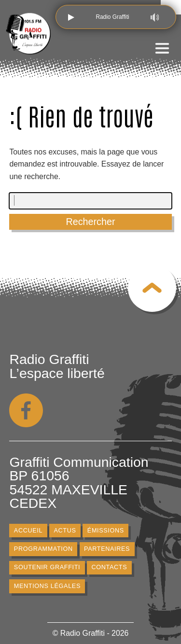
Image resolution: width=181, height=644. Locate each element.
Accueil (28, 531)
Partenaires (107, 549)
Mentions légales (47, 586)
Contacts (110, 568)
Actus (65, 531)
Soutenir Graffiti (47, 568)
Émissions (106, 531)
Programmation (43, 549)
